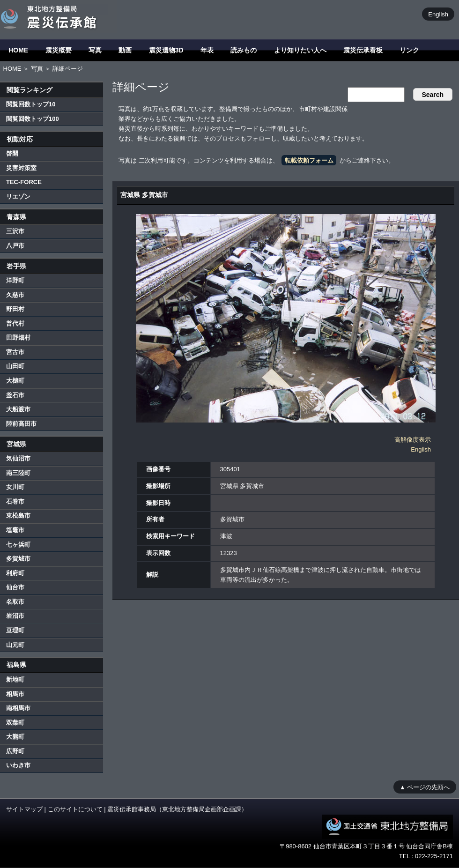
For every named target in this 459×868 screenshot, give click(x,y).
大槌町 (15, 381)
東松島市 (18, 516)
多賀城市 (18, 559)
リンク (409, 50)
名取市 (15, 602)
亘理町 (15, 630)
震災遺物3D (166, 50)
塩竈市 (15, 530)
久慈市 (15, 295)
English (438, 14)
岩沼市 (15, 616)
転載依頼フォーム (309, 160)
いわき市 (18, 765)
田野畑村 (18, 338)
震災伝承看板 (363, 50)
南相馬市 (18, 708)
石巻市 (15, 501)
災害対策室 (21, 168)
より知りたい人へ (300, 50)
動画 (125, 50)
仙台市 (15, 587)
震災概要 (59, 50)
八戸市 (15, 246)
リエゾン (18, 197)
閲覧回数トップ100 (33, 119)
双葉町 (15, 723)
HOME (18, 50)
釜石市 (15, 395)
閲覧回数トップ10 (31, 104)
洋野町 (15, 280)
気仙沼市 (18, 458)
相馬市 (15, 694)
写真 (95, 50)
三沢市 (15, 231)
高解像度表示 (413, 440)
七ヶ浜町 (18, 545)
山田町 (15, 366)
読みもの (244, 50)
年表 (207, 50)
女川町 (15, 487)
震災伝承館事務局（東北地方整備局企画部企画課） (177, 809)
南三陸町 (18, 473)
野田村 (15, 309)
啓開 (12, 153)
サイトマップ (24, 809)
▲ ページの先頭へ (425, 787)
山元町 (15, 645)
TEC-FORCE (24, 182)
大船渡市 (18, 409)
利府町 (15, 573)
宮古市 (15, 352)
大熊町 (15, 737)
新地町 (15, 679)
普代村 (15, 323)
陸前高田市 (21, 424)
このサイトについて (75, 809)
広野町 (15, 751)
